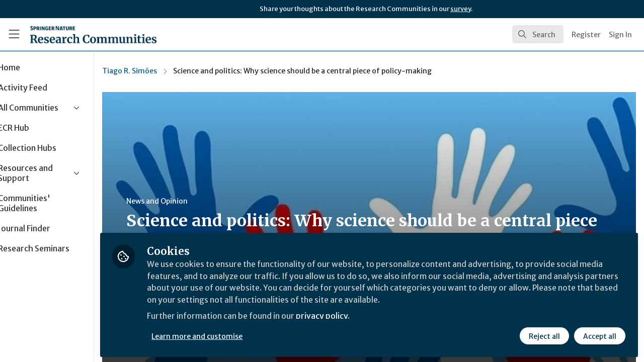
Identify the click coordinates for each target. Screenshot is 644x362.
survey (461, 9)
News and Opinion (192, 201)
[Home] (93, 34)
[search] (538, 34)
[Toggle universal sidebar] (14, 34)
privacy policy (358, 316)
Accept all (600, 335)
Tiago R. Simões (164, 71)
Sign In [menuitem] (620, 35)
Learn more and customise (232, 335)
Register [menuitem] (586, 35)
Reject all (544, 335)
